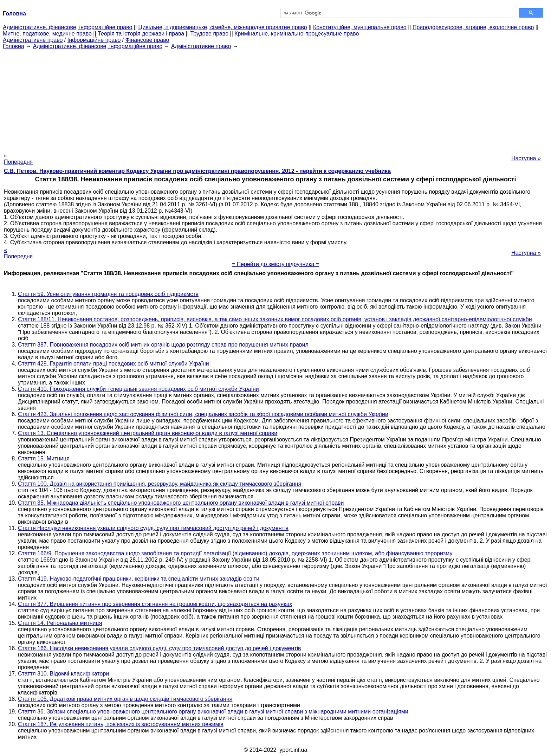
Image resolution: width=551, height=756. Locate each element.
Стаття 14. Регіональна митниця (60, 623)
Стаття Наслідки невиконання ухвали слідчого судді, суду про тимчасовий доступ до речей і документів (153, 528)
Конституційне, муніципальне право (360, 27)
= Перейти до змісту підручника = (276, 264)
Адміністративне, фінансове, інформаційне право (67, 27)
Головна (14, 46)
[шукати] (397, 13)
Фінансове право (147, 40)
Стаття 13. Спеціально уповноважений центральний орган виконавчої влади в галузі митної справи (148, 433)
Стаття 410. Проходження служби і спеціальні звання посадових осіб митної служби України (138, 389)
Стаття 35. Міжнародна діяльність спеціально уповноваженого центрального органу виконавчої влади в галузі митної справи (181, 503)
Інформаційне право (94, 40)
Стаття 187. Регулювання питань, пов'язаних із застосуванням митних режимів (121, 724)
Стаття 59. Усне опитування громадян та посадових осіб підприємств (108, 294)
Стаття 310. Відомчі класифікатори (63, 674)
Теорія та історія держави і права (141, 34)
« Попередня (18, 159)
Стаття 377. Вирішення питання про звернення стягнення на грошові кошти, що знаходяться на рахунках (155, 604)
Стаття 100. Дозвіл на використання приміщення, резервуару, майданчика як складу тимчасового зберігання (160, 484)
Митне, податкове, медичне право (47, 34)
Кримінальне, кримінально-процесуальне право (297, 34)
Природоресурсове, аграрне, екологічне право (473, 27)
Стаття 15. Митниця (44, 458)
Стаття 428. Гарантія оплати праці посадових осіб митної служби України (114, 364)
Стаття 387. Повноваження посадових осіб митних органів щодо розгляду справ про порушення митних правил (163, 345)
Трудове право (209, 34)
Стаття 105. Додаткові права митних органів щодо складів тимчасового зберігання (125, 699)
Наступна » (526, 158)
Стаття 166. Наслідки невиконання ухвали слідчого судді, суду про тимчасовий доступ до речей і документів (160, 648)
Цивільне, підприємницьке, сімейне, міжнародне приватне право (223, 27)
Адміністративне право (33, 40)
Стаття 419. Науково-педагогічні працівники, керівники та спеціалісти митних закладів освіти (139, 579)
